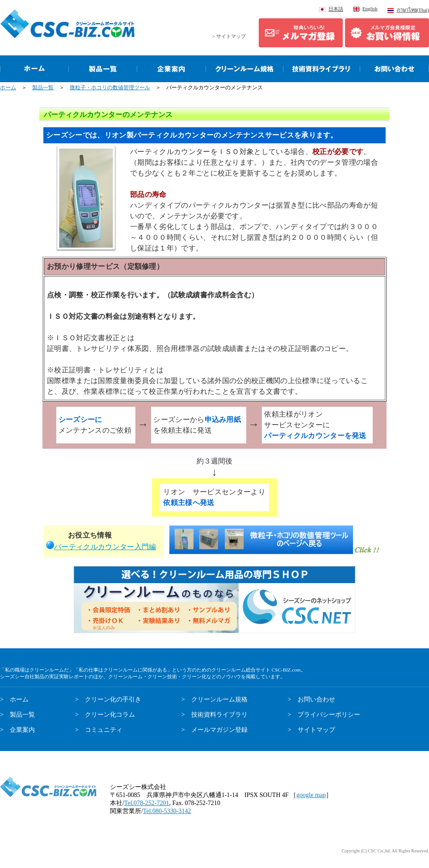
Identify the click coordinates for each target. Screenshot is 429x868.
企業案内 (22, 730)
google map (311, 795)
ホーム (8, 88)
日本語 (336, 9)
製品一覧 (43, 88)
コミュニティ (104, 730)
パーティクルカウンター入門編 (105, 547)
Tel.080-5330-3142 (167, 811)
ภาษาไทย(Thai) (413, 10)
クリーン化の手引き (113, 699)
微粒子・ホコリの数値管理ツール (110, 88)
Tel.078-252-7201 (147, 803)
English (370, 8)
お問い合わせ (316, 699)
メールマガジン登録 (219, 730)
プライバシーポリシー (329, 715)
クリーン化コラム (110, 715)
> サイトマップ (229, 36)
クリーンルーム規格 (219, 699)
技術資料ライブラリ (219, 715)
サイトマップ (316, 730)
